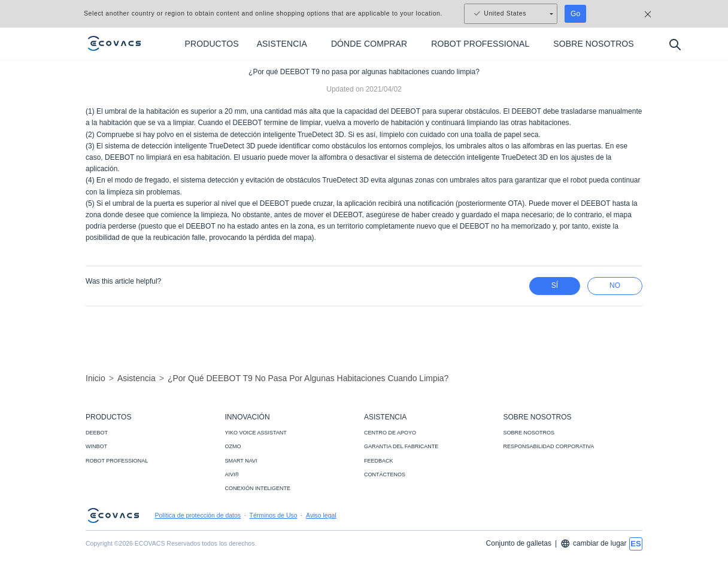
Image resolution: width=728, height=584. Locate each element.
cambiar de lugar (593, 544)
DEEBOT (97, 433)
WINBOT (96, 446)
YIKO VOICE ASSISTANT (256, 433)
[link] (364, 573)
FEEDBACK (379, 461)
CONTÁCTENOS (385, 474)
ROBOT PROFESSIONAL (117, 461)
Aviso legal (321, 515)
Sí (555, 285)
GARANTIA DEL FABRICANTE (401, 446)
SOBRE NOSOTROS (529, 433)
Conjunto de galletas (519, 543)
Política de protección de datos (198, 515)
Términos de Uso (274, 515)
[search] (674, 44)
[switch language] (636, 544)
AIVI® (232, 474)
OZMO (233, 446)
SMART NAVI (241, 461)
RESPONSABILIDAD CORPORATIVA (549, 446)
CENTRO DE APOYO (390, 433)
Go (575, 14)
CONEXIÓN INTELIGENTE (258, 488)
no (615, 285)
